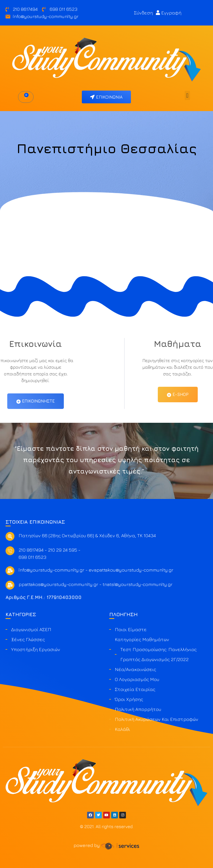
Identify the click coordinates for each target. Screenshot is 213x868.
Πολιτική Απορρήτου (138, 709)
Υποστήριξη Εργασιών (36, 649)
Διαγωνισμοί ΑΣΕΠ (31, 629)
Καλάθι (122, 729)
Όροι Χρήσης (129, 699)
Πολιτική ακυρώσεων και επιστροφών (157, 719)
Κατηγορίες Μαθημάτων (142, 639)
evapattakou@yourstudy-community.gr (131, 570)
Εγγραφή (169, 13)
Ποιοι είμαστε (131, 629)
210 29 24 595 (63, 550)
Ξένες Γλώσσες (28, 639)
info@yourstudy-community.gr (51, 570)
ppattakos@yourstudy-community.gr (58, 584)
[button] (187, 95)
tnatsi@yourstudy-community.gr (138, 584)
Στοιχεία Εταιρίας (135, 689)
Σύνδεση (143, 13)
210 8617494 (31, 550)
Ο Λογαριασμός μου (137, 679)
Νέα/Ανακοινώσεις (135, 669)
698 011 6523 (32, 557)
